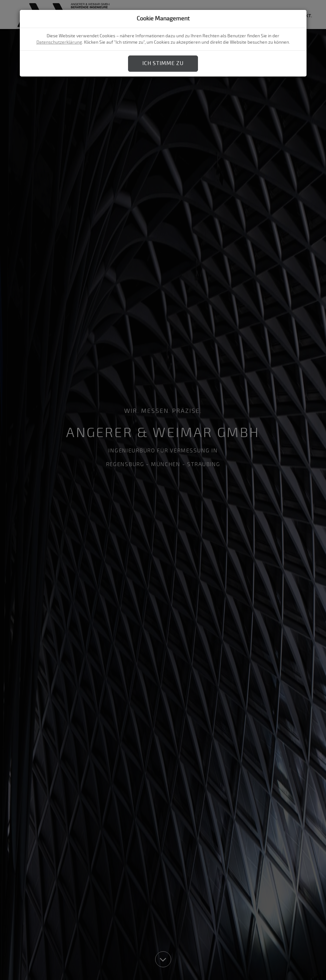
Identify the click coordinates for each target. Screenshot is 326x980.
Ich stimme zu (163, 63)
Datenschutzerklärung (59, 42)
